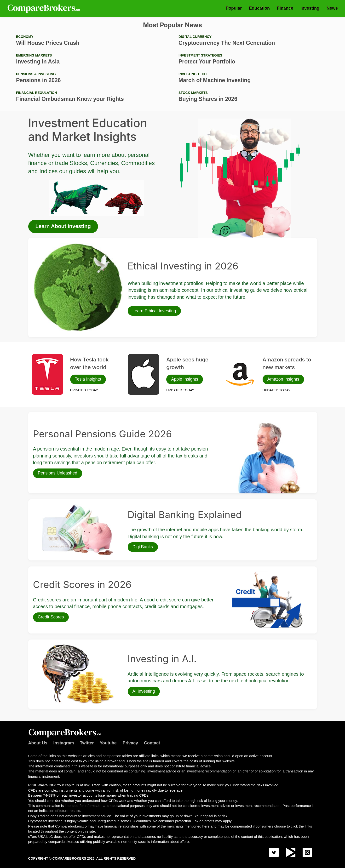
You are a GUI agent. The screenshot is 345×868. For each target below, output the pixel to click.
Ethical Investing (45, 245)
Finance (285, 8)
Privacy (130, 743)
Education (259, 8)
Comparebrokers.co (44, 8)
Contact (152, 743)
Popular (234, 8)
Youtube (108, 743)
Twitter (87, 743)
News (332, 8)
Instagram (64, 743)
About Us (38, 743)
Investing (310, 8)
